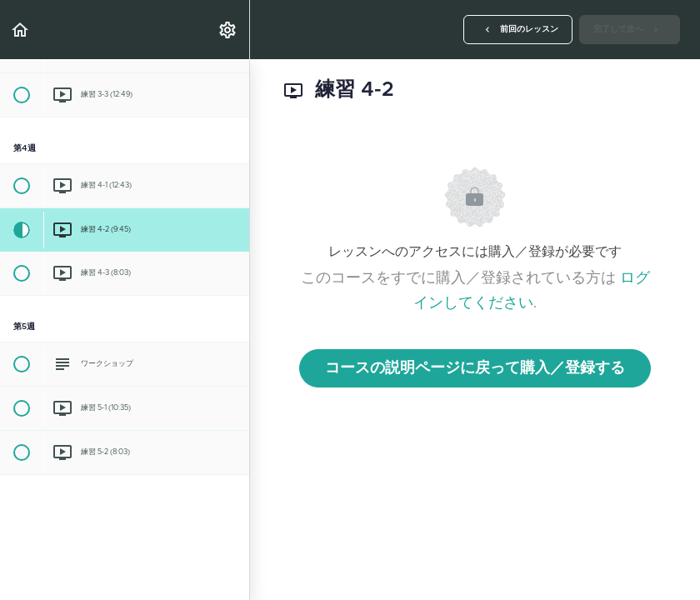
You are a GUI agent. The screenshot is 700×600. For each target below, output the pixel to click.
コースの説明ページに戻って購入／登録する (475, 368)
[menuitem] (228, 30)
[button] (21, 30)
